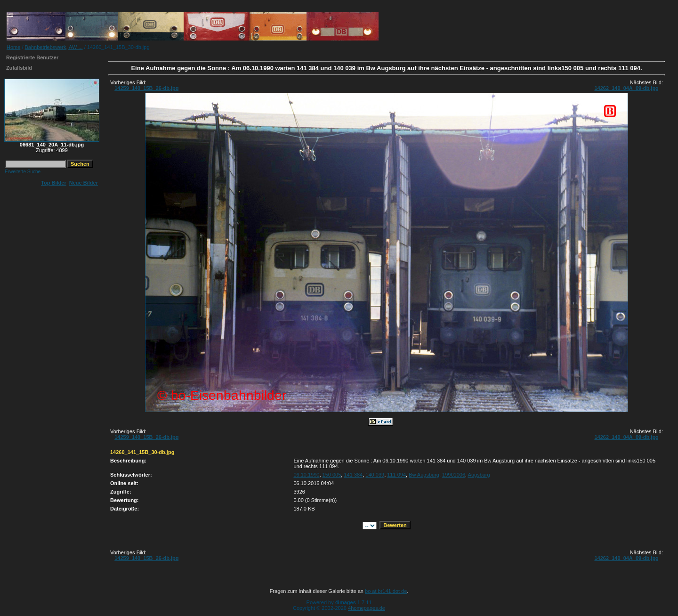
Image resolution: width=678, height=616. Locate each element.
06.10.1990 (306, 475)
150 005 (332, 475)
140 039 (375, 475)
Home (13, 47)
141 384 (353, 475)
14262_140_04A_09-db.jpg (626, 88)
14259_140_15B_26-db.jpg (146, 88)
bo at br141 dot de (386, 591)
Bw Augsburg (424, 475)
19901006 (454, 475)
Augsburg (479, 475)
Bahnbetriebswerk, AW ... (54, 47)
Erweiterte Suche (23, 172)
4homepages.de (367, 608)
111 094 (396, 475)
